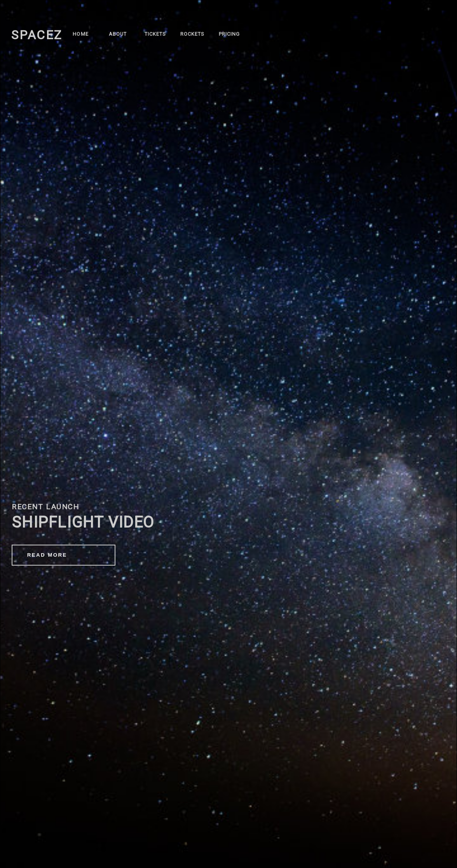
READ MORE (47, 555)
